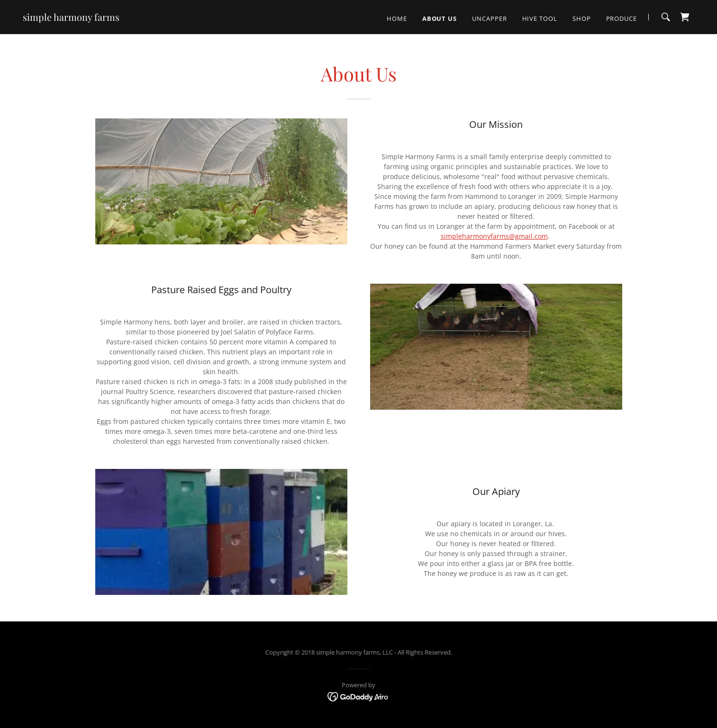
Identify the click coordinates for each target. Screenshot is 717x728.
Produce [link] (622, 18)
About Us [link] (440, 18)
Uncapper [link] (489, 18)
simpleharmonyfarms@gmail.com (494, 236)
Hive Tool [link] (540, 18)
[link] (71, 18)
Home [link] (397, 18)
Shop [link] (582, 18)
